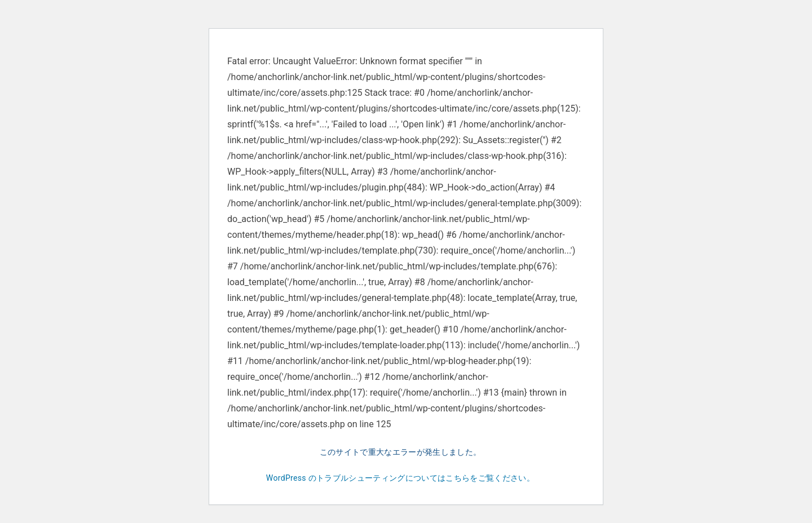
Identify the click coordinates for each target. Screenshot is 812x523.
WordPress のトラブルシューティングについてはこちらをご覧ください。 (400, 478)
